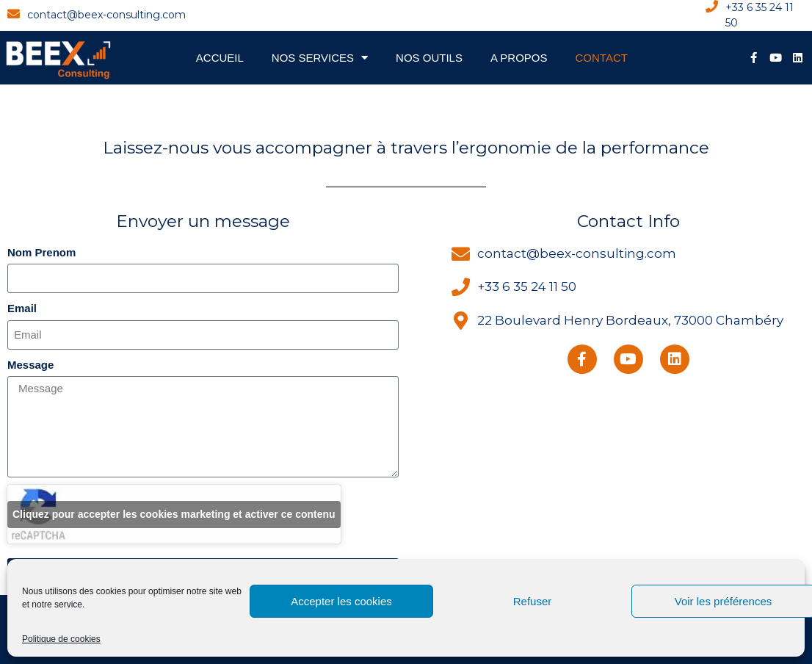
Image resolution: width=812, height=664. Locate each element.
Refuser (533, 601)
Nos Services (320, 58)
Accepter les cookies (341, 601)
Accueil (220, 58)
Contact (602, 58)
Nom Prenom (41, 252)
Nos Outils (429, 58)
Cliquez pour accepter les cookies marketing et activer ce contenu (174, 514)
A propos (519, 58)
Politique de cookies (61, 639)
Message (30, 365)
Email (22, 308)
